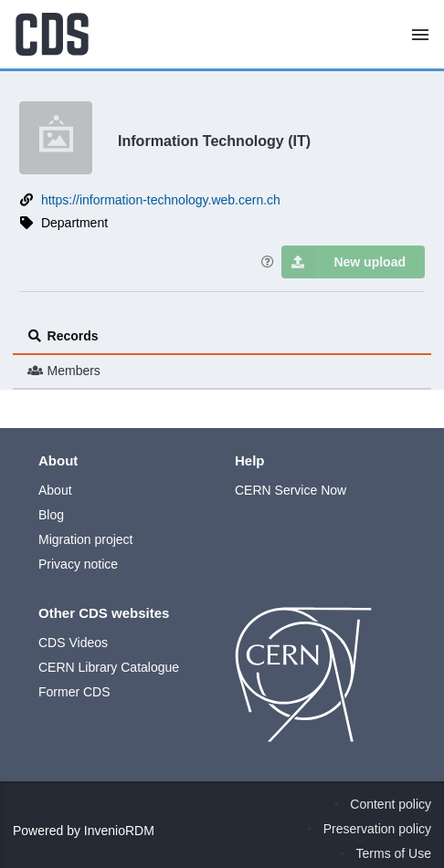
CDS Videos (73, 643)
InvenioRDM (119, 831)
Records (63, 336)
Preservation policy (377, 829)
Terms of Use (394, 853)
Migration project (86, 539)
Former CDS (74, 692)
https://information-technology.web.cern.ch (161, 200)
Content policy (391, 804)
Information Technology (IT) (214, 141)
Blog (51, 515)
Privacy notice (78, 564)
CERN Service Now (291, 490)
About (55, 490)
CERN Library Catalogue (109, 667)
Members (64, 371)
